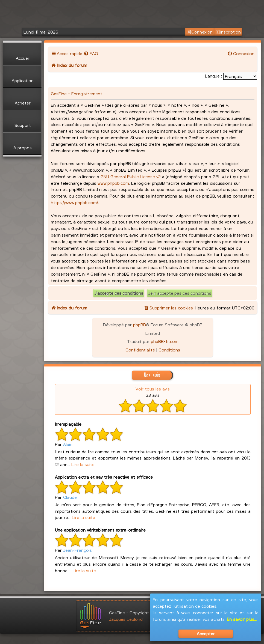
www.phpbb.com (113, 183)
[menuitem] (91, 53)
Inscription (228, 32)
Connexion (200, 32)
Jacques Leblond (126, 619)
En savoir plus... (242, 619)
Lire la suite (83, 464)
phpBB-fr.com (165, 341)
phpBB (140, 325)
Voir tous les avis (153, 389)
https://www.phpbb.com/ (74, 202)
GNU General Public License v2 (131, 176)
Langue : (213, 76)
